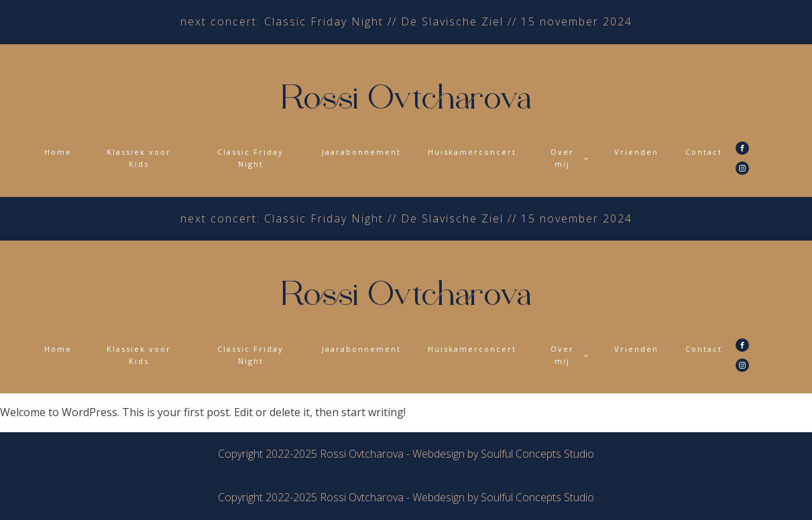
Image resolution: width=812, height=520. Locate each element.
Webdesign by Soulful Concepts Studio (503, 454)
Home (58, 152)
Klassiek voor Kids (139, 158)
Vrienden (636, 152)
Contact (704, 152)
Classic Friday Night (250, 158)
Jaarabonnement (361, 152)
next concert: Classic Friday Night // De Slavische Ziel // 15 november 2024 (406, 21)
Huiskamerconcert (472, 152)
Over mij (562, 158)
